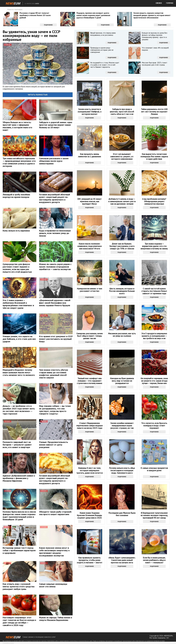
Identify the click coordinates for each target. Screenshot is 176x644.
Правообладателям (8, 643)
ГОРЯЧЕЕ (170, 3)
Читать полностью (38, 95)
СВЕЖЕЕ (159, 3)
